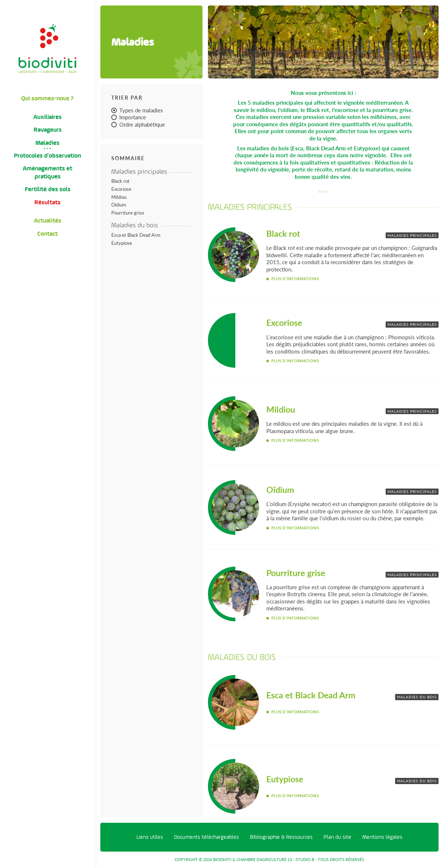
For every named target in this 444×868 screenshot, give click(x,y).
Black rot (120, 181)
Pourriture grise (128, 213)
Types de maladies (137, 110)
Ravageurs (48, 130)
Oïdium (119, 205)
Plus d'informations (295, 279)
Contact (47, 234)
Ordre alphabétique (138, 124)
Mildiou (119, 197)
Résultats (47, 202)
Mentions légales (382, 837)
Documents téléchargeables (206, 837)
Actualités (48, 221)
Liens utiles (150, 837)
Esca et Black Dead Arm (136, 235)
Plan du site (337, 837)
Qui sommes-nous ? (47, 98)
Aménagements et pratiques (47, 172)
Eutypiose (122, 243)
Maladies (47, 143)
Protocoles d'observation (47, 156)
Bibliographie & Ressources (281, 837)
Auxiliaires (47, 117)
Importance (129, 117)
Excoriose (121, 189)
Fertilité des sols (48, 189)
